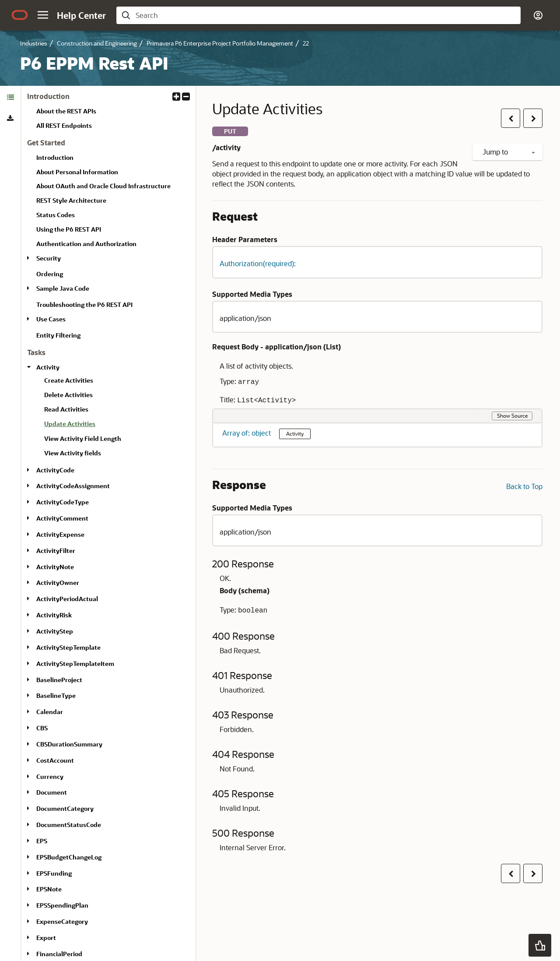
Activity (48, 367)
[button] (43, 15)
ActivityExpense (60, 534)
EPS (42, 841)
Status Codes (56, 215)
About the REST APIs (66, 111)
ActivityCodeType (63, 502)
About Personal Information (77, 172)
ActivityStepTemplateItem (75, 664)
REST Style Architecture (71, 200)
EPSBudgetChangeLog (69, 857)
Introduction (55, 157)
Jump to (509, 152)
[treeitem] (116, 425)
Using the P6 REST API (69, 229)
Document (52, 792)
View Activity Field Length (83, 438)
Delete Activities (68, 395)
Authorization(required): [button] (258, 263)
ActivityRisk (54, 615)
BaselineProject (59, 680)
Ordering (50, 274)
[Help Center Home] (81, 15)
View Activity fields (73, 453)
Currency (50, 776)
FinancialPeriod (59, 954)
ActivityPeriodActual (67, 599)
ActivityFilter (56, 551)
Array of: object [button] (247, 433)
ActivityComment (62, 518)
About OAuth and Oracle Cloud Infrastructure (103, 186)
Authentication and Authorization (86, 244)
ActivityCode (55, 470)
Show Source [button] (512, 415)
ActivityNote (55, 567)
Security (49, 258)
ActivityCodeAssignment (73, 486)
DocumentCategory (65, 808)
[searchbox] (325, 15)
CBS (42, 728)
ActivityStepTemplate (68, 647)
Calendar (50, 712)
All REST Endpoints (64, 125)
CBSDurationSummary (69, 744)
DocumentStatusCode (69, 825)
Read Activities (66, 409)
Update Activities (70, 424)
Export (46, 938)
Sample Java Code (63, 288)
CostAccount (55, 760)
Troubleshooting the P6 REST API (84, 304)
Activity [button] (295, 433)
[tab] (10, 97)
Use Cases (51, 319)
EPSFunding (54, 873)
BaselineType (56, 695)
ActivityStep (55, 631)
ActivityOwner (58, 583)
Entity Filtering (58, 335)
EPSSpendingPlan (62, 905)
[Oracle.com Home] (20, 15)
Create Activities (69, 380)
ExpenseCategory (62, 921)
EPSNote (49, 889)
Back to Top (524, 486)
